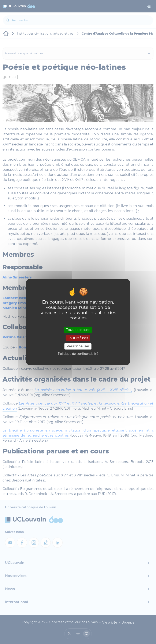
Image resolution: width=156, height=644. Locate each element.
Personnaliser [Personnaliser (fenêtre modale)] (78, 346)
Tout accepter (78, 330)
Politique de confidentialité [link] (78, 354)
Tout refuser (78, 338)
